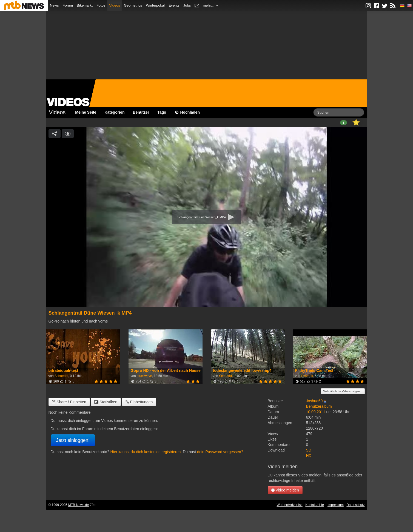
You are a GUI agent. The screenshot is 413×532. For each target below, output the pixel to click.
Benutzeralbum (319, 406)
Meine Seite (86, 112)
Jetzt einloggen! (73, 440)
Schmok (307, 376)
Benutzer (141, 112)
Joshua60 (314, 401)
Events (174, 5)
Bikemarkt (85, 5)
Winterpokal (155, 5)
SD (309, 450)
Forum (68, 5)
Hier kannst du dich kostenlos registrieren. (146, 452)
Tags (162, 112)
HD (309, 456)
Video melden (285, 490)
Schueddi (61, 376)
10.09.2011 (316, 412)
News (54, 5)
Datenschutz (355, 505)
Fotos (101, 5)
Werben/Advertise (289, 505)
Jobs (187, 5)
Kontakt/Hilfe (314, 505)
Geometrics (133, 5)
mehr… (210, 5)
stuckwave (144, 376)
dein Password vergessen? (220, 452)
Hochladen (187, 112)
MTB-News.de (79, 505)
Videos (115, 5)
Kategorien (114, 112)
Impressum (336, 505)
